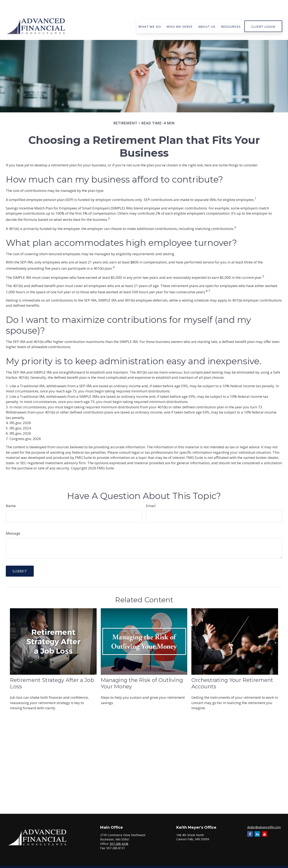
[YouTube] (265, 822)
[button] (150, 14)
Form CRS (148, 865)
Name (11, 493)
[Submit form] (20, 559)
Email (151, 493)
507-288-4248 (119, 831)
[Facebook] (250, 822)
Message (13, 521)
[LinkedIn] (257, 822)
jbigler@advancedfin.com (264, 815)
